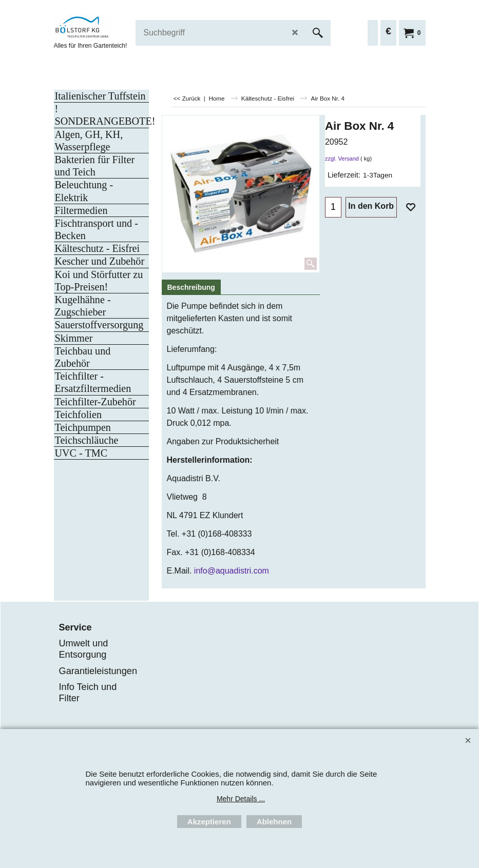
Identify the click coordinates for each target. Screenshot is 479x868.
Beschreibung (191, 287)
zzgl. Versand (342, 159)
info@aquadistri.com (232, 571)
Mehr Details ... (241, 799)
